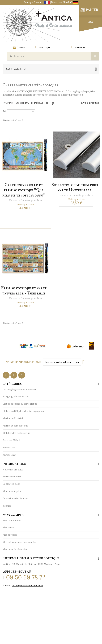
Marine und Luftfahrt (14, 418)
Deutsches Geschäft (65, 2)
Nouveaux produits (13, 470)
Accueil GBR (9, 448)
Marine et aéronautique (15, 426)
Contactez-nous (11, 484)
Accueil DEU (9, 455)
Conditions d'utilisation (15, 499)
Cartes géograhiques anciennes (20, 390)
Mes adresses (10, 535)
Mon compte (13, 515)
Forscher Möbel (11, 440)
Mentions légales (12, 491)
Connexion (80, 47)
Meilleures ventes (12, 477)
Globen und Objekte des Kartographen (23, 411)
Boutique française (37, 2)
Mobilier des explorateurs (16, 433)
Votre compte (44, 47)
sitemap (7, 506)
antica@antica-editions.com (27, 586)
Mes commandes (12, 521)
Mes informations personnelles (20, 542)
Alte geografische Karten (16, 397)
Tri (4, 111)
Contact (19, 47)
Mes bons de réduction (15, 549)
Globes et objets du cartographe (20, 404)
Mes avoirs (9, 528)
